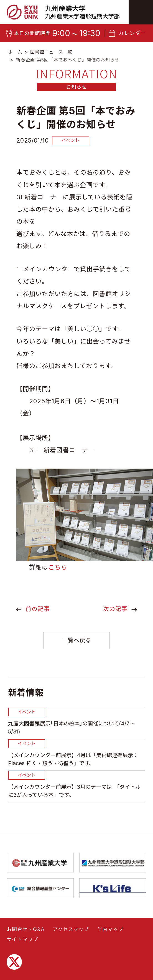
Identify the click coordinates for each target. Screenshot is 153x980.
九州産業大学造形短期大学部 (113, 905)
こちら (58, 567)
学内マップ (110, 972)
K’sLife (113, 931)
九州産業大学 (40, 905)
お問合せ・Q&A (26, 972)
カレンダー (132, 33)
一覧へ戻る (77, 640)
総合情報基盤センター (40, 931)
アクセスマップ (71, 972)
